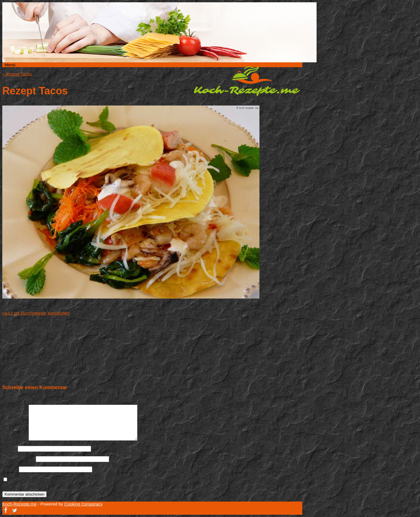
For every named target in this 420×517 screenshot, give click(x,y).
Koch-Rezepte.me (247, 81)
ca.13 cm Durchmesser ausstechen (36, 313)
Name (9, 449)
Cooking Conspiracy (83, 504)
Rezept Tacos (17, 74)
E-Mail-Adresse (18, 459)
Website (10, 469)
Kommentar (15, 439)
